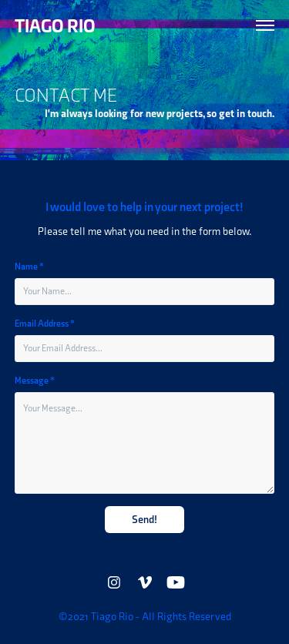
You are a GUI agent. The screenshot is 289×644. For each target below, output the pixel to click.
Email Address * (45, 324)
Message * (35, 381)
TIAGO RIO (55, 25)
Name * (29, 267)
